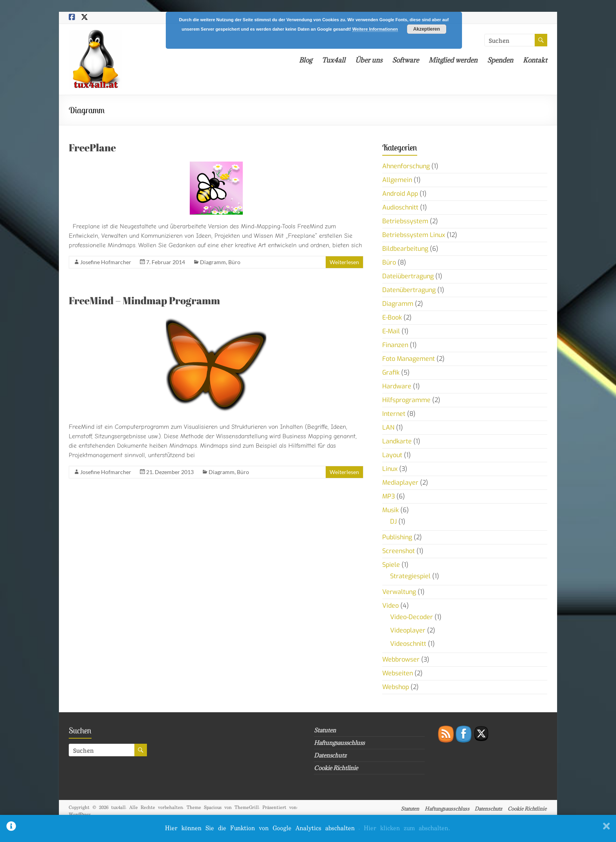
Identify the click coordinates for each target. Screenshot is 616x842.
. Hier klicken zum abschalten (404, 828)
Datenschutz (330, 755)
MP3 (389, 496)
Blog (305, 60)
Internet (394, 414)
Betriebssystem (405, 221)
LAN (388, 427)
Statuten (325, 730)
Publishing (397, 537)
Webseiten (398, 673)
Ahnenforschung (406, 166)
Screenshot (399, 551)
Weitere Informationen (375, 29)
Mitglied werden (453, 60)
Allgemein (397, 180)
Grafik (391, 372)
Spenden (500, 60)
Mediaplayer (400, 483)
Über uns (369, 60)
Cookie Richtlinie (336, 768)
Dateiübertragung (408, 276)
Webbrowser (401, 659)
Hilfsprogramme (406, 400)
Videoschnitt (408, 644)
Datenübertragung (409, 290)
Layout (392, 455)
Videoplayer (408, 630)
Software (405, 60)
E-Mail (391, 331)
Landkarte (397, 441)
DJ (393, 521)
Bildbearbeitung (405, 249)
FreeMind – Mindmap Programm (144, 300)
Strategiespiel (410, 576)
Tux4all (334, 60)
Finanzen (395, 345)
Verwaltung (399, 592)
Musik (390, 510)
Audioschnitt (400, 207)
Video (390, 606)
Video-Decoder (412, 617)
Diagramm (213, 262)
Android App (400, 194)
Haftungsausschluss (339, 743)
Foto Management (409, 359)
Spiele (391, 565)
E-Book (392, 317)
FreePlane (92, 147)
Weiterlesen (344, 262)
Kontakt (535, 60)
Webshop (396, 687)
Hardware (397, 386)
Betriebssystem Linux (414, 235)
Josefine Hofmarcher (106, 262)
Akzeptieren (427, 29)
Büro (234, 262)
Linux (390, 469)
